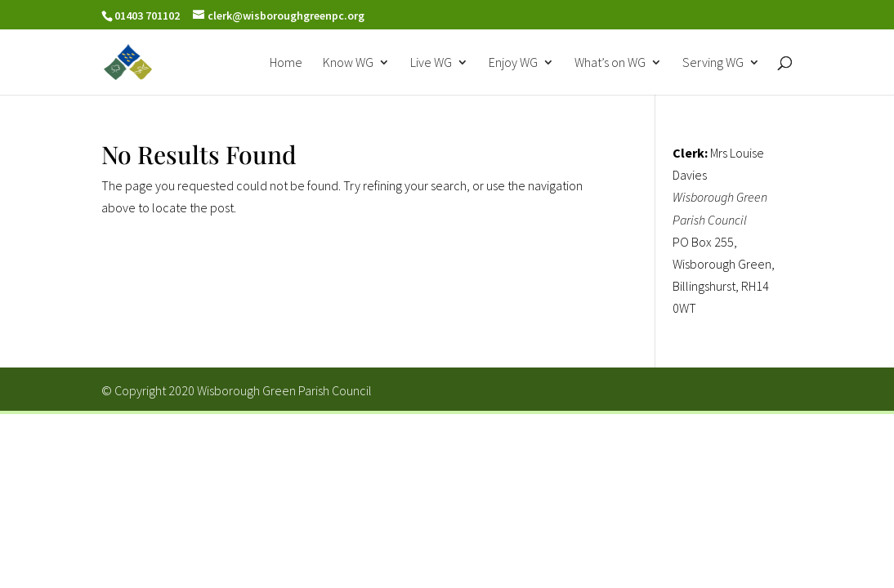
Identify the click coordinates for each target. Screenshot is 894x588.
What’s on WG (610, 63)
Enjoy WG (513, 63)
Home (286, 63)
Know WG (348, 63)
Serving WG (713, 63)
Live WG (431, 63)
